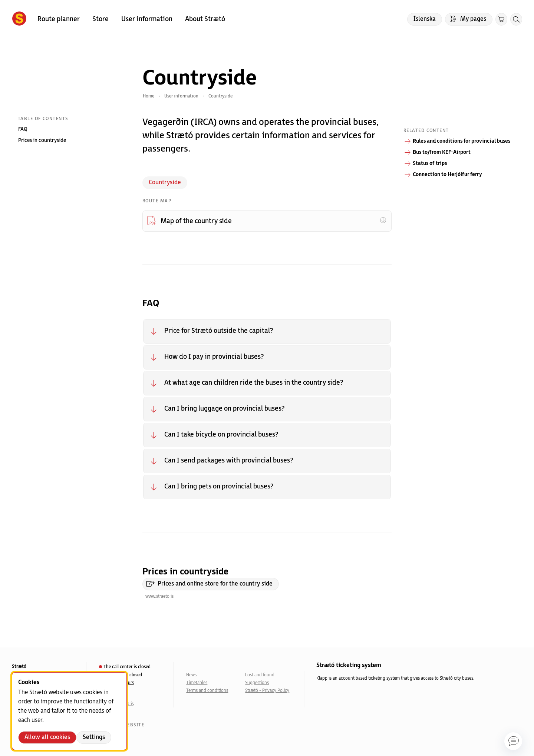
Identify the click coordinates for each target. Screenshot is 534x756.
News (191, 675)
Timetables (197, 683)
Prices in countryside (42, 140)
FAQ (23, 129)
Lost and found (260, 675)
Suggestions (257, 683)
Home (149, 96)
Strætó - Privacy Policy (267, 691)
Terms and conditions (207, 691)
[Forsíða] (19, 19)
